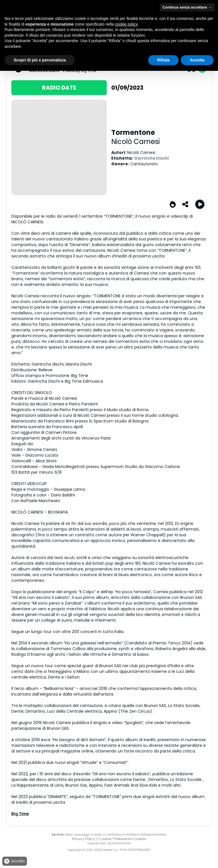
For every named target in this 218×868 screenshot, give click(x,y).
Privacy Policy (84, 839)
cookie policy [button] (126, 24)
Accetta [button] (197, 60)
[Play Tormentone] (200, 204)
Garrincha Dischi (151, 158)
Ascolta (14, 861)
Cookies (105, 839)
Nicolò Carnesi (136, 142)
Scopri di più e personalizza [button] (40, 60)
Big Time (20, 814)
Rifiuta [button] (163, 60)
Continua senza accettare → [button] (187, 7)
